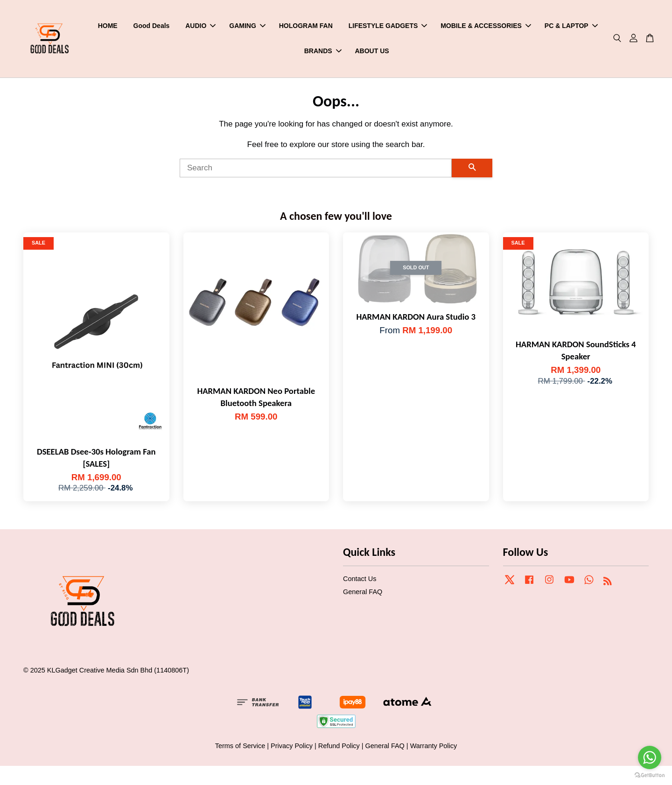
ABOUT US (372, 52)
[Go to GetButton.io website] (650, 775)
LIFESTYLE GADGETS (388, 27)
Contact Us (360, 581)
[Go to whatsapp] (650, 757)
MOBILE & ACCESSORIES (486, 27)
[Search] (316, 170)
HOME (108, 27)
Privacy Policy (292, 748)
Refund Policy (339, 748)
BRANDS (323, 52)
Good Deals (152, 27)
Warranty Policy (434, 748)
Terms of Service (240, 748)
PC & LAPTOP (571, 27)
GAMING (247, 27)
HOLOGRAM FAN (306, 27)
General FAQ (363, 594)
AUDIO (200, 27)
